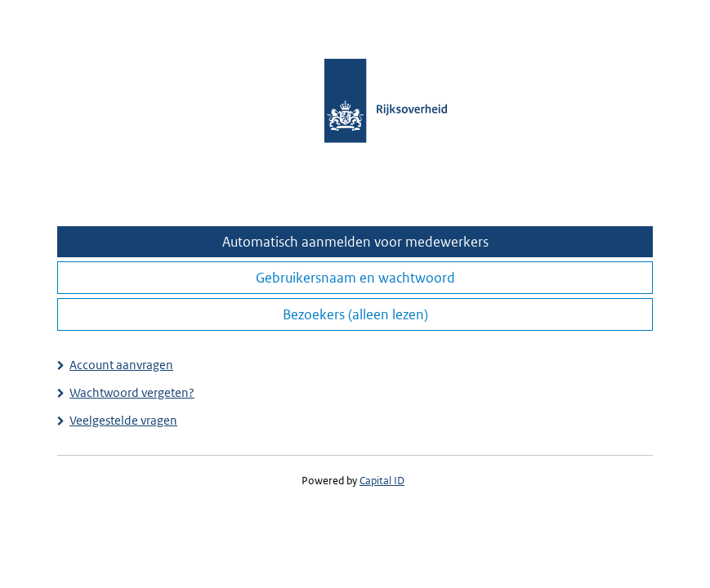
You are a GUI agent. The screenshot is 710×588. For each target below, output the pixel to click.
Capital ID (382, 481)
